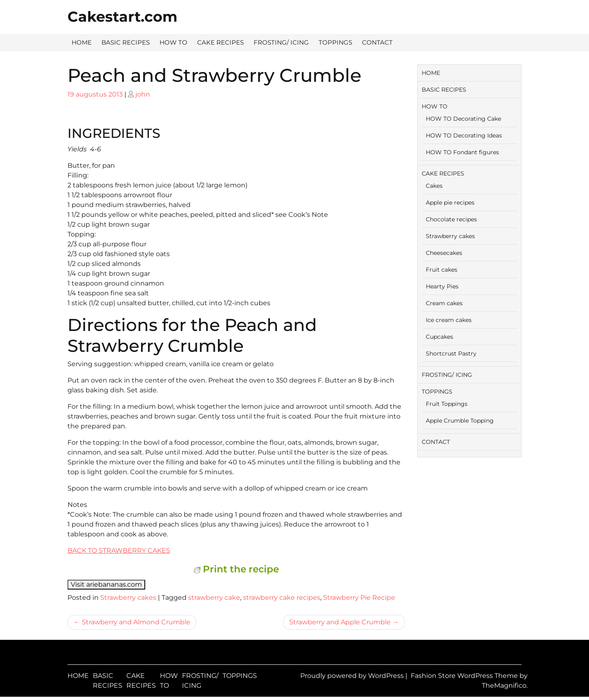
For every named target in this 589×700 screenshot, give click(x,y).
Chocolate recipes (451, 219)
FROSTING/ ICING (281, 42)
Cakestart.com (123, 17)
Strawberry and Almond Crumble (136, 622)
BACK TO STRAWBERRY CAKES (119, 550)
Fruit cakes (442, 270)
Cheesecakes (444, 253)
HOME (82, 42)
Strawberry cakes (128, 598)
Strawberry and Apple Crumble (340, 622)
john (143, 94)
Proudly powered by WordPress (353, 676)
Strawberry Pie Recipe (359, 598)
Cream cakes (444, 303)
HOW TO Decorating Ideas (464, 135)
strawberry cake (214, 598)
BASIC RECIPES (126, 42)
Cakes (434, 186)
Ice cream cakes (449, 320)
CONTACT (377, 42)
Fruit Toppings (447, 404)
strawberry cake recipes (282, 598)
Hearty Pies (442, 286)
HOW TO (173, 42)
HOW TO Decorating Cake (463, 119)
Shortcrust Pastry (451, 353)
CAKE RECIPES (220, 42)
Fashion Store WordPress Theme (465, 676)
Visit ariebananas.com (106, 584)
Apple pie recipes (450, 203)
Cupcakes (440, 337)
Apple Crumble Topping (460, 421)
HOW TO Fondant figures (462, 152)
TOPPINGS (335, 42)
